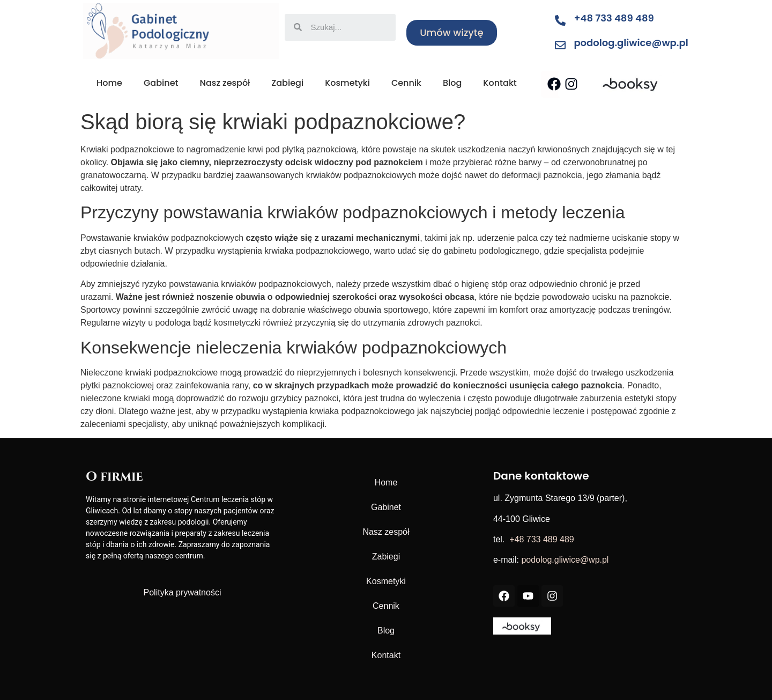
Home (109, 83)
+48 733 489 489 (614, 18)
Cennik (406, 83)
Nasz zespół (225, 83)
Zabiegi (287, 83)
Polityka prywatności (183, 592)
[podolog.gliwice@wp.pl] (560, 45)
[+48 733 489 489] (560, 20)
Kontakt (500, 83)
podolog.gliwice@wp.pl (631, 43)
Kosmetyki (347, 83)
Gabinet (161, 83)
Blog (452, 83)
